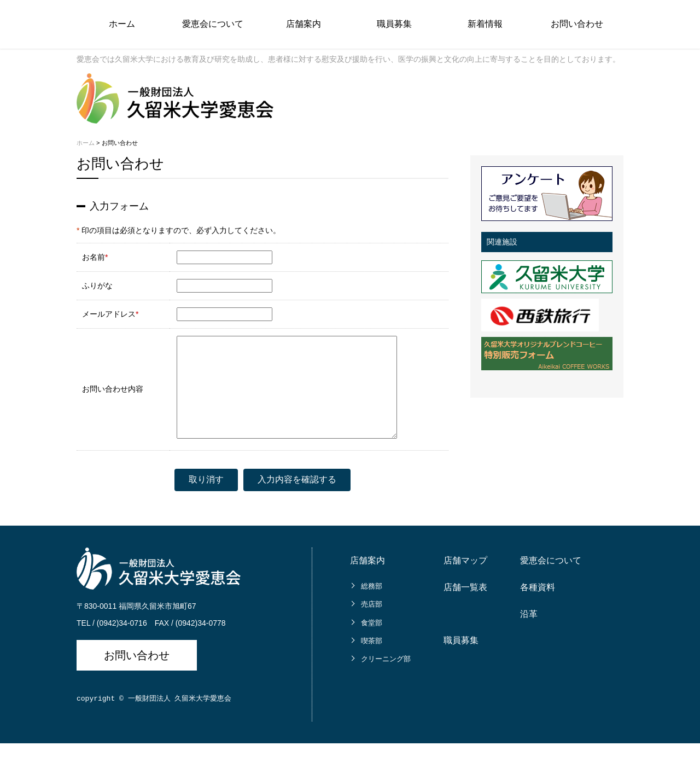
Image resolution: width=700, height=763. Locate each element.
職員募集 (394, 24)
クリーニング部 (386, 678)
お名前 (94, 257)
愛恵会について (213, 24)
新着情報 (485, 24)
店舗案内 (304, 24)
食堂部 (372, 642)
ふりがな (97, 286)
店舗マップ (465, 580)
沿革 (529, 634)
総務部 (372, 606)
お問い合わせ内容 (113, 399)
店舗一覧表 (465, 607)
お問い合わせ (577, 24)
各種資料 (538, 607)
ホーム (122, 24)
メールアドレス (109, 314)
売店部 (372, 624)
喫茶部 (372, 660)
